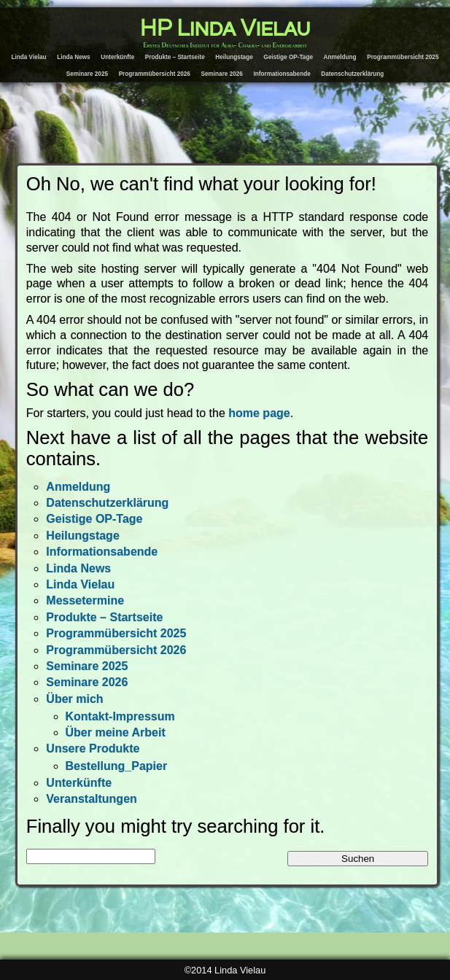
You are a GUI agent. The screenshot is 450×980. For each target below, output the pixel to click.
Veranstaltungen (91, 799)
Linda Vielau (29, 57)
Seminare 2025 (87, 74)
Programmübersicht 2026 (155, 74)
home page (259, 413)
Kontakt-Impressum (120, 716)
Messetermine (85, 600)
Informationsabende (282, 74)
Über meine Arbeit (116, 732)
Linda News (74, 57)
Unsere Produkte (93, 748)
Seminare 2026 (222, 74)
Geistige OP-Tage (288, 57)
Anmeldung (340, 57)
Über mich (74, 699)
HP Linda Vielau (225, 28)
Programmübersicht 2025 (403, 57)
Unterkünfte (117, 57)
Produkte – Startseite (175, 57)
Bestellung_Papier (117, 766)
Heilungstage (234, 57)
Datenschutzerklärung (352, 74)
